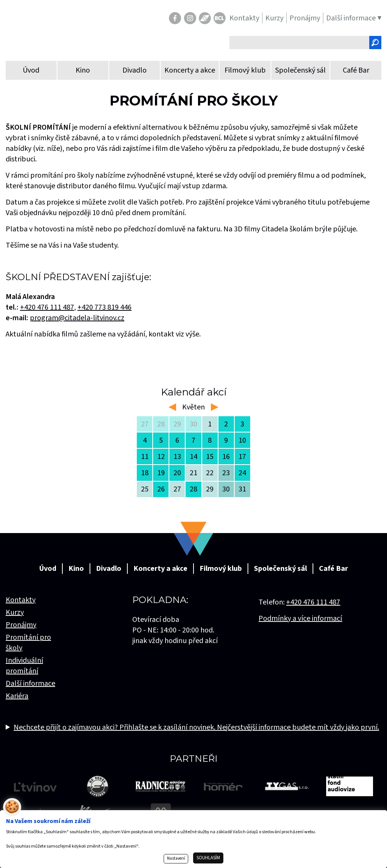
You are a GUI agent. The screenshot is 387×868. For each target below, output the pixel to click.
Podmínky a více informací (300, 618)
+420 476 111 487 (313, 602)
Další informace (30, 684)
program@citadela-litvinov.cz (77, 318)
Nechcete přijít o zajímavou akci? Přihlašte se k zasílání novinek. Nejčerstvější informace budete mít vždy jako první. (196, 727)
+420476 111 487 (47, 307)
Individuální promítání (24, 666)
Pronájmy (21, 625)
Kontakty (21, 600)
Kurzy (15, 612)
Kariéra (17, 696)
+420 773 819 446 (104, 307)
